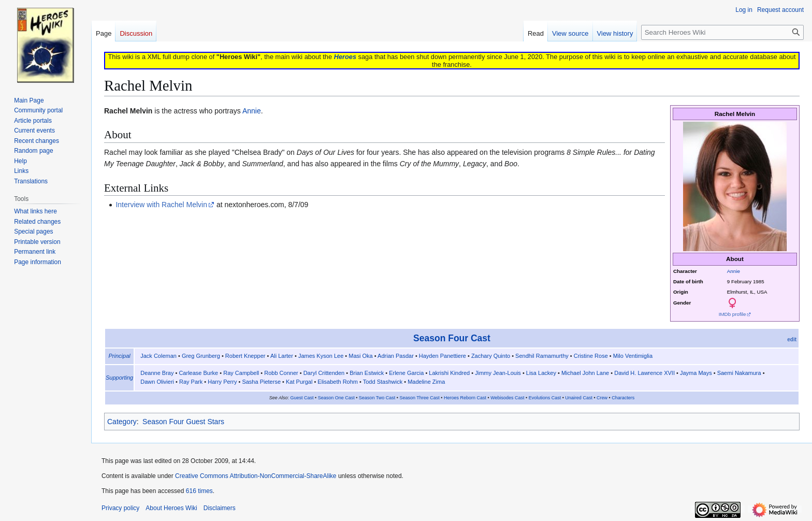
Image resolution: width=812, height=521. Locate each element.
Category (122, 422)
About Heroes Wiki (171, 508)
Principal (120, 356)
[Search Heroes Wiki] (722, 32)
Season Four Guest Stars (183, 422)
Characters (623, 398)
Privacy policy (120, 508)
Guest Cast (302, 398)
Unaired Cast (579, 398)
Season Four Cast (452, 338)
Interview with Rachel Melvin (161, 205)
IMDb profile (733, 314)
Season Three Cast (419, 398)
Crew (602, 398)
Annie (734, 271)
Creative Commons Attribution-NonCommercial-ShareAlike (256, 476)
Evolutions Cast (545, 398)
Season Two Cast (377, 398)
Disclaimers (220, 508)
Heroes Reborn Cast (465, 398)
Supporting (119, 378)
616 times (199, 491)
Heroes (345, 57)
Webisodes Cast (507, 398)
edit (792, 339)
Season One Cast (336, 398)
